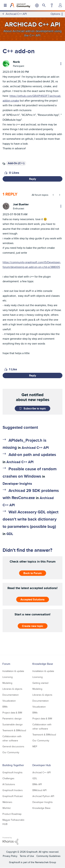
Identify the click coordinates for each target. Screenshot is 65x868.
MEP (35, 746)
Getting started (40, 683)
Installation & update (13, 671)
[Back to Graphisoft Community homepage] (20, 5)
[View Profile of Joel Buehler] (21, 204)
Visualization (9, 701)
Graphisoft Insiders (13, 790)
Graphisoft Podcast (13, 796)
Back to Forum (33, 573)
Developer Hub (42, 765)
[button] (6, 173)
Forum (6, 664)
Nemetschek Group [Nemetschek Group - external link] (45, 862)
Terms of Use (27, 856)
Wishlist (6, 808)
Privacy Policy (10, 856)
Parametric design (12, 719)
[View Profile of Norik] (16, 62)
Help (52, 5)
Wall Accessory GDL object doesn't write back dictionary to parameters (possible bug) (31, 519)
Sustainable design (13, 724)
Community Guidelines (48, 856)
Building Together (13, 765)
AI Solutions (9, 784)
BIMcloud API (39, 790)
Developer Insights (17, 484)
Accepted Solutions (32, 599)
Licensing (8, 677)
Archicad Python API (43, 796)
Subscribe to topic (35, 408)
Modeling (7, 683)
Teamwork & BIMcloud (14, 730)
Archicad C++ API (35, 448)
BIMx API (37, 784)
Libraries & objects (12, 689)
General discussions (13, 746)
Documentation (11, 695)
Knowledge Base (43, 664)
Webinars (7, 802)
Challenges (8, 778)
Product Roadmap (12, 814)
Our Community (11, 752)
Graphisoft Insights (12, 772)
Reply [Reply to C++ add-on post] (33, 179)
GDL (10, 534)
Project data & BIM (12, 713)
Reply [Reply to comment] (33, 375)
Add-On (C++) (16, 163)
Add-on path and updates (32, 454)
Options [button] (55, 14)
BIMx (5, 707)
